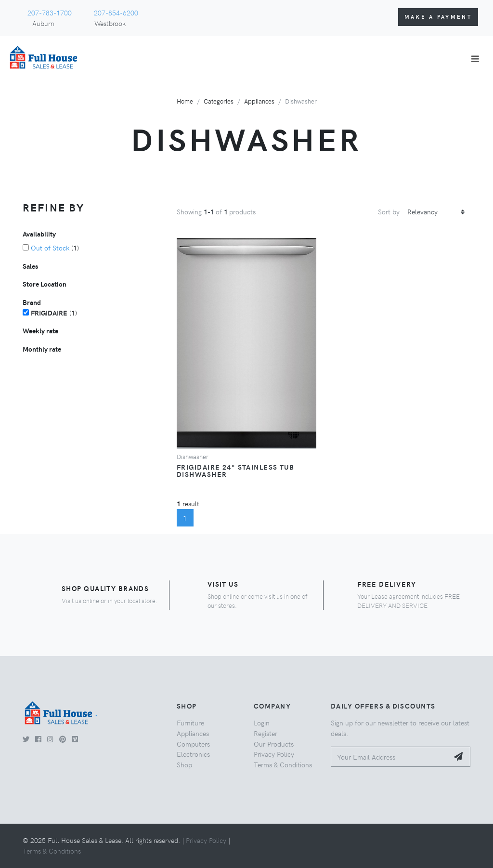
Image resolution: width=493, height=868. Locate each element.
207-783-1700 (50, 13)
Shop (184, 764)
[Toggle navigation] (475, 59)
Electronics (193, 754)
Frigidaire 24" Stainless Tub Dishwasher (235, 471)
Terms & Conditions (283, 764)
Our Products (274, 744)
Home (185, 101)
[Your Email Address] (390, 757)
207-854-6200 (116, 13)
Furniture (190, 723)
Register (266, 733)
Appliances (259, 101)
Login (262, 723)
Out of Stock (50, 248)
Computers (193, 744)
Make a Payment (438, 17)
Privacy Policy (274, 754)
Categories (219, 101)
